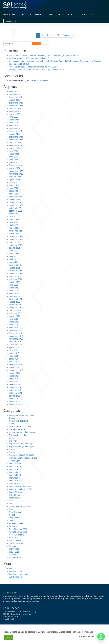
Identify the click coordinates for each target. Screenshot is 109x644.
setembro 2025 (16, 111)
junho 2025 (14, 120)
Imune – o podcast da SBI (21, 489)
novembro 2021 (16, 239)
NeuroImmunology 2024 (20, 506)
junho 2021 (14, 254)
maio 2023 (14, 188)
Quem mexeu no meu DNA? (37, 80)
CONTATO (84, 15)
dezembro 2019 (16, 305)
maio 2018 (14, 356)
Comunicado (15, 418)
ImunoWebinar (16, 492)
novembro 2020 (16, 274)
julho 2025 (14, 117)
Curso (12, 424)
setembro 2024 (16, 145)
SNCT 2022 (14, 552)
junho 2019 (14, 322)
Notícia (12, 515)
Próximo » (67, 35)
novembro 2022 (16, 205)
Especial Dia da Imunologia (21, 444)
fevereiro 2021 (15, 265)
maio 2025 (14, 123)
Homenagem (15, 461)
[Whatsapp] (101, 637)
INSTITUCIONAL (10, 15)
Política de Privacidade (82, 632)
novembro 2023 (16, 174)
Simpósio (13, 546)
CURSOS (50, 15)
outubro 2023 (15, 177)
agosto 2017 (15, 373)
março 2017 (14, 382)
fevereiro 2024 (15, 165)
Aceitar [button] (9, 638)
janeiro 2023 (15, 199)
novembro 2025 (16, 106)
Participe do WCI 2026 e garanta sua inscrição (30, 58)
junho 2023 (14, 185)
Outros (12, 521)
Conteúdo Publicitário (19, 421)
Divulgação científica (18, 435)
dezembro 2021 (16, 236)
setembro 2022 (16, 211)
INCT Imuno (14, 495)
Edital (12, 438)
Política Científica (17, 535)
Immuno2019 (15, 466)
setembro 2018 (16, 345)
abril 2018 (13, 359)
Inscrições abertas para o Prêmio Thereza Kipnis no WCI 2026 (37, 70)
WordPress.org (16, 577)
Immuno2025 (15, 478)
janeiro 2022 (15, 234)
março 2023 (14, 194)
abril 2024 (13, 160)
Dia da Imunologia (17, 429)
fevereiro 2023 (15, 197)
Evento (12, 449)
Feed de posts (15, 571)
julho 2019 (14, 319)
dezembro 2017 (16, 370)
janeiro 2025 (15, 134)
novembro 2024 (16, 140)
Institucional (14, 498)
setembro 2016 (16, 393)
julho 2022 (14, 217)
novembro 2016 (16, 387)
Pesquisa (13, 526)
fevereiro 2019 (15, 333)
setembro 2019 (16, 313)
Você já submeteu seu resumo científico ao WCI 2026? (33, 67)
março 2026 (14, 94)
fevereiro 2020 (15, 299)
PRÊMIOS (39, 15)
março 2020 (14, 296)
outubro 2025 (15, 108)
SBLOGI (61, 15)
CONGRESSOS (26, 15)
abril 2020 (13, 293)
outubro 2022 (15, 208)
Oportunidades (16, 518)
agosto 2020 (15, 282)
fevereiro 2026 (15, 97)
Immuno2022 (15, 472)
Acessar (13, 568)
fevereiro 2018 (15, 365)
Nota (11, 509)
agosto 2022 (15, 214)
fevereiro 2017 (15, 384)
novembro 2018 (16, 339)
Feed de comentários (18, 574)
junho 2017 (14, 376)
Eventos (13, 452)
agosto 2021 (15, 248)
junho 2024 (14, 154)
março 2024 (14, 162)
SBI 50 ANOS (15, 540)
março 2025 (14, 128)
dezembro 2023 (16, 171)
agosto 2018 (15, 347)
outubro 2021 (15, 242)
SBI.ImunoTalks (16, 543)
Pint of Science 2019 (18, 529)
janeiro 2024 (15, 168)
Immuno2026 (15, 481)
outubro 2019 (15, 310)
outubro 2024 (15, 143)
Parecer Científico (17, 523)
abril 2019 (13, 327)
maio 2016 (14, 399)
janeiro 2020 (15, 302)
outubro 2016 (15, 390)
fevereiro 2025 (15, 131)
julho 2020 (14, 285)
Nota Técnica (15, 512)
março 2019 (14, 330)
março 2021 (14, 262)
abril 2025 (13, 125)
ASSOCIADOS (11, 22)
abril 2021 (13, 259)
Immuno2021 (15, 469)
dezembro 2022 (16, 202)
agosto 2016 (15, 396)
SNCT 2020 (14, 549)
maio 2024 (14, 157)
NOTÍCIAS (72, 15)
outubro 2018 (15, 342)
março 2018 (14, 362)
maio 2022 (14, 222)
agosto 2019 (15, 316)
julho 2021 (14, 251)
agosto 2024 (15, 148)
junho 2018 (14, 353)
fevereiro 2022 (15, 231)
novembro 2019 (16, 308)
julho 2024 (14, 151)
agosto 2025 (15, 114)
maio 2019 (14, 325)
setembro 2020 (16, 279)
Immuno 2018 (15, 464)
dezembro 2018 (16, 336)
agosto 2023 (15, 180)
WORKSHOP (15, 558)
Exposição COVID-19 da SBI (22, 455)
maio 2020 (14, 291)
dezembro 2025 (16, 103)
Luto (11, 503)
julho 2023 (14, 182)
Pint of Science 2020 (18, 532)
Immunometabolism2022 (20, 486)
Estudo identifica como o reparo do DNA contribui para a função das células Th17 (45, 55)
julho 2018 (14, 350)
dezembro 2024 (16, 137)
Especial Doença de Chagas (22, 447)
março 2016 (14, 402)
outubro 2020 (15, 276)
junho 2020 (14, 288)
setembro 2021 (16, 245)
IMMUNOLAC (15, 484)
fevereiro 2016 (15, 404)
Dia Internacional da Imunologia (23, 432)
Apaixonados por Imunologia (22, 415)
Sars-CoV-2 (14, 538)
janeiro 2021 (15, 268)
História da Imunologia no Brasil (23, 458)
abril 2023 (13, 191)
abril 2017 (13, 379)
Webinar (13, 555)
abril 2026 (13, 91)
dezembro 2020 (16, 271)
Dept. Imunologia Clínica (20, 427)
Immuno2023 (15, 475)
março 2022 (14, 228)
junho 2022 (14, 219)
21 (58, 35)
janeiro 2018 (15, 367)
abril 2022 (13, 225)
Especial (13, 441)
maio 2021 (14, 256)
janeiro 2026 (15, 100)
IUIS (11, 501)
